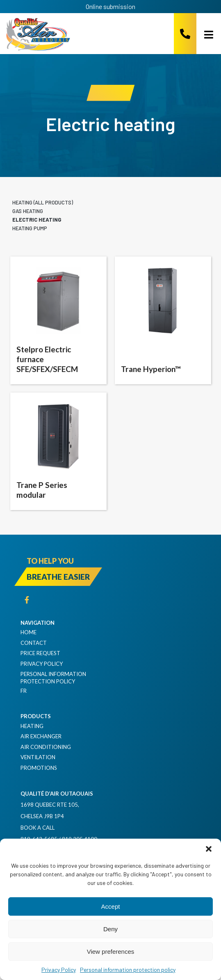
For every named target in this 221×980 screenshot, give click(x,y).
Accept (111, 906)
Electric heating (37, 220)
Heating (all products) (43, 202)
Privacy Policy (59, 970)
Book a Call (38, 828)
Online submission (110, 6)
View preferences (111, 952)
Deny (110, 929)
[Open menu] (206, 34)
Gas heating (28, 211)
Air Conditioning (46, 747)
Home (28, 632)
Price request (40, 653)
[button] (209, 849)
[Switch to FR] (119, 691)
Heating (32, 726)
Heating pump (30, 228)
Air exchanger (41, 736)
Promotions (39, 768)
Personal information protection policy (128, 970)
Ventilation (38, 757)
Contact (34, 643)
